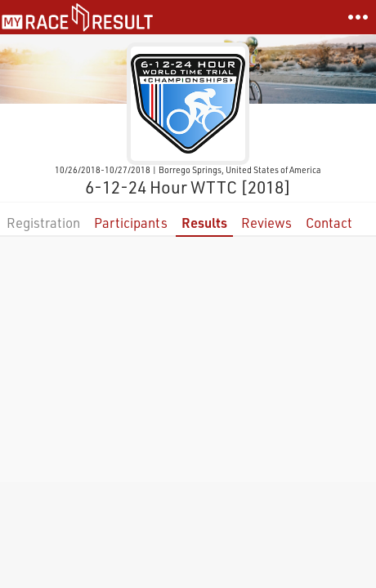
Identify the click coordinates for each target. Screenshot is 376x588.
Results (204, 223)
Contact (329, 223)
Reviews (266, 223)
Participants (131, 223)
